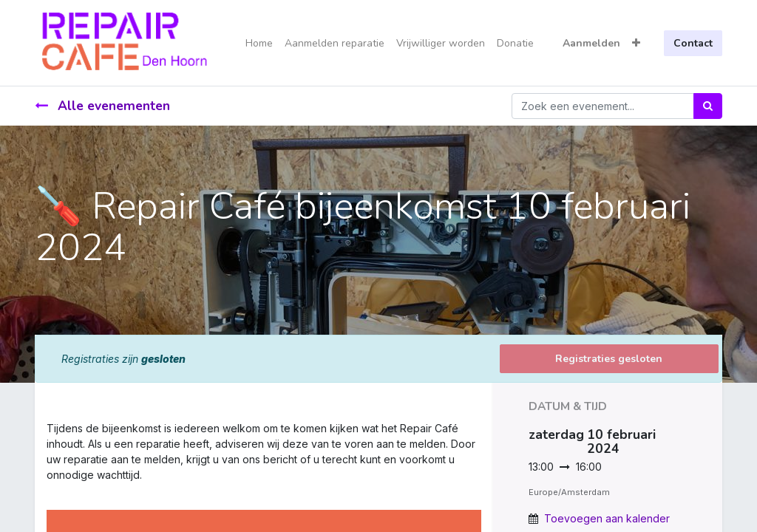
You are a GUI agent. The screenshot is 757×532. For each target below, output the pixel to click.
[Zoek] (708, 106)
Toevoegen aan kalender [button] (607, 518)
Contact (693, 43)
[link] (48, 490)
